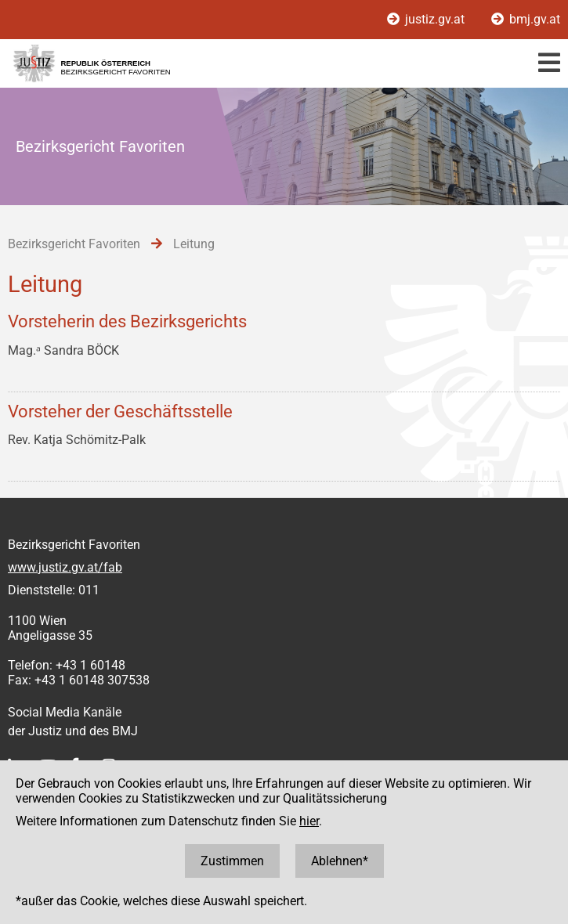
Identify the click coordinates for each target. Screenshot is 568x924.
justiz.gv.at (427, 19)
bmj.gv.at (526, 19)
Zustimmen (232, 861)
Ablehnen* (340, 861)
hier (309, 821)
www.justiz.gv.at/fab (65, 567)
